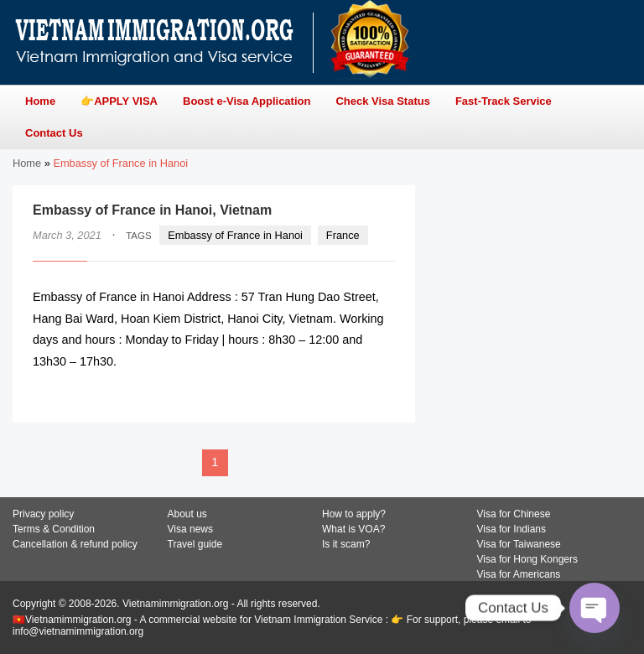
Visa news (190, 529)
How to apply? (354, 514)
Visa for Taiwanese (519, 544)
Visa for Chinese (514, 514)
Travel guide (195, 544)
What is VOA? (353, 529)
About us (187, 514)
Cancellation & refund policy (75, 544)
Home (27, 163)
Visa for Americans (519, 574)
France (343, 235)
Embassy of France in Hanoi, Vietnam (152, 210)
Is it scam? (346, 544)
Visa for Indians (512, 529)
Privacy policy (43, 514)
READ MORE (344, 394)
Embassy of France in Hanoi (235, 235)
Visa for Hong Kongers (528, 559)
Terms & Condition (54, 529)
